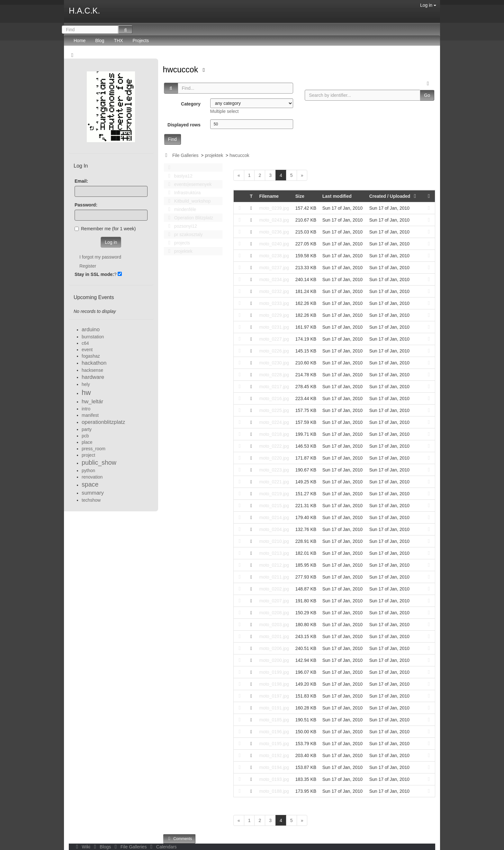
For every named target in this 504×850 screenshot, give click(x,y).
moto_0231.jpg (274, 327)
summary (93, 493)
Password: (86, 205)
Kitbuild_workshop (188, 201)
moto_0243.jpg (274, 220)
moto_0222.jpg (274, 446)
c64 (85, 343)
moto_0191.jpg (274, 708)
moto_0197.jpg (274, 696)
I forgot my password (100, 257)
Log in (428, 5)
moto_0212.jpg (274, 565)
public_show (99, 462)
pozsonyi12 (181, 226)
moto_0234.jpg (274, 279)
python (88, 471)
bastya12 (179, 176)
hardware (93, 377)
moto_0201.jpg (274, 636)
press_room (94, 449)
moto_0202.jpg (274, 589)
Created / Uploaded (394, 196)
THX (118, 41)
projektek (214, 155)
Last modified (337, 196)
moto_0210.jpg (274, 541)
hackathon (94, 363)
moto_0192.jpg (274, 755)
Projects (141, 41)
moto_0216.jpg (274, 398)
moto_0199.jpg (274, 672)
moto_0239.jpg (274, 208)
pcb (85, 436)
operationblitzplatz (103, 422)
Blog (100, 41)
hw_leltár (92, 402)
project (88, 455)
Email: (81, 181)
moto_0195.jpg (274, 744)
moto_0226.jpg (274, 351)
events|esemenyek (188, 184)
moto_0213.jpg (274, 553)
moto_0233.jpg (274, 303)
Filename (269, 196)
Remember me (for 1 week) (105, 229)
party (87, 429)
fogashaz (91, 356)
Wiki (83, 847)
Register (88, 266)
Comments (179, 839)
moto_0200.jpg (274, 660)
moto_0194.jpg (274, 767)
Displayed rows (184, 125)
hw (86, 393)
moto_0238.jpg (274, 256)
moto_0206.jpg (274, 648)
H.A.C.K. (84, 11)
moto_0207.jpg (274, 601)
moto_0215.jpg (274, 506)
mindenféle (181, 209)
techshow (91, 500)
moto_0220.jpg (274, 458)
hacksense (92, 370)
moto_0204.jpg (274, 529)
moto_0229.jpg (274, 315)
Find (172, 139)
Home (80, 41)
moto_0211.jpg (274, 577)
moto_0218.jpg (274, 434)
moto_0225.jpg (274, 410)
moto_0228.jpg (274, 375)
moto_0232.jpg (274, 291)
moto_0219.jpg (274, 494)
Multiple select (225, 111)
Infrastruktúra (183, 193)
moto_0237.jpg (274, 268)
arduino (91, 329)
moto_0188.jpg (274, 791)
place (87, 442)
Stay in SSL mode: (94, 274)
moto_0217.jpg (274, 387)
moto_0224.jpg (274, 422)
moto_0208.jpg (274, 613)
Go (427, 95)
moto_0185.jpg (274, 720)
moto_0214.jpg (274, 517)
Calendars (162, 847)
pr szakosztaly (184, 234)
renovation (92, 477)
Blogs (102, 847)
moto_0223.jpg (274, 470)
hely (86, 384)
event (87, 350)
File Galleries (185, 155)
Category (191, 104)
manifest (90, 415)
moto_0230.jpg (274, 363)
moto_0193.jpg (274, 779)
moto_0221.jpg (274, 482)
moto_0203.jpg (274, 625)
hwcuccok (182, 69)
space (90, 484)
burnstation (93, 337)
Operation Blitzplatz (189, 218)
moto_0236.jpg (274, 232)
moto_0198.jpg (274, 684)
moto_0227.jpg (274, 339)
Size (300, 196)
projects (177, 243)
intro (86, 409)
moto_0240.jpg (274, 244)
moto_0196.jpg (274, 732)
